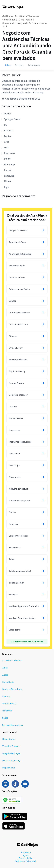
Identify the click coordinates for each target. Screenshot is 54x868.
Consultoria (8, 682)
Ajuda (26, 855)
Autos (5, 675)
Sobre (8, 65)
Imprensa (26, 852)
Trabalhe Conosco (11, 746)
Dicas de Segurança (12, 760)
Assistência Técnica (25, 16)
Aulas (5, 668)
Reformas (7, 711)
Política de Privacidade (26, 861)
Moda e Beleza (9, 703)
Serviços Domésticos (13, 725)
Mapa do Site (9, 768)
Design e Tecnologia (12, 689)
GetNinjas (8, 16)
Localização (34, 65)
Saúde (5, 718)
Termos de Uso (26, 858)
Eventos (6, 696)
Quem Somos (9, 739)
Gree (21, 20)
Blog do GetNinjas (11, 753)
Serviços (19, 65)
